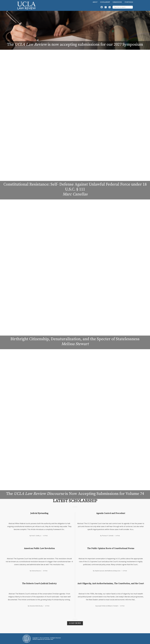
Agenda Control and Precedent (111, 513)
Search (131, 7)
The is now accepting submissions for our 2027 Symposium (75, 44)
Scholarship (105, 2)
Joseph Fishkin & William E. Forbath (108, 606)
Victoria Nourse (36, 571)
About (95, 2)
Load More (75, 623)
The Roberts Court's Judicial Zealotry (39, 584)
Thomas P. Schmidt (108, 536)
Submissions (117, 2)
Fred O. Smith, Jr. (36, 536)
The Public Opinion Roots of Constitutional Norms (111, 548)
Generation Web (49, 639)
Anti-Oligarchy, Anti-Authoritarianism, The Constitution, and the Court (111, 584)
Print (46, 536)
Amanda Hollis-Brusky (36, 606)
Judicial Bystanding (39, 513)
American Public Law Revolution (39, 548)
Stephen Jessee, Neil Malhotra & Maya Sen (108, 571)
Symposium (129, 2)
